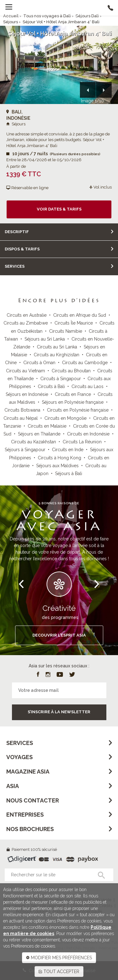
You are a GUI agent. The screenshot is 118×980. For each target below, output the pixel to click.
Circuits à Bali (51, 386)
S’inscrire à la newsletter (59, 712)
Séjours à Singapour (25, 450)
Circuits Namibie (66, 331)
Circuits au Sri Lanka (57, 347)
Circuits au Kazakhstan (34, 442)
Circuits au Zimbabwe (26, 323)
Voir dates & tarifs (59, 209)
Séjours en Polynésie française (73, 402)
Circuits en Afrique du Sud (80, 315)
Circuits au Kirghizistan (56, 355)
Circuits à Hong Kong (59, 458)
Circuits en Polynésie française (78, 410)
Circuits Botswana (22, 410)
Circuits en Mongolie (65, 418)
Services (15, 266)
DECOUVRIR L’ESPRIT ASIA (59, 635)
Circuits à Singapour (61, 379)
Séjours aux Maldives (57, 466)
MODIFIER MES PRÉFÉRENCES (59, 958)
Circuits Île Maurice (74, 323)
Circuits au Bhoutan (71, 371)
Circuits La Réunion (82, 442)
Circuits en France (73, 394)
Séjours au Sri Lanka (45, 339)
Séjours (11, 22)
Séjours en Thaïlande (39, 434)
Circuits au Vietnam (25, 371)
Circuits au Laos (87, 386)
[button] (88, 90)
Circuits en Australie (27, 315)
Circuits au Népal (21, 418)
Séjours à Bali (69, 474)
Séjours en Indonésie (27, 394)
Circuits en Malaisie (47, 426)
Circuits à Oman (39, 363)
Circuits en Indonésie (88, 434)
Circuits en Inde (68, 450)
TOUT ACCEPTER (59, 972)
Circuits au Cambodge (85, 363)
